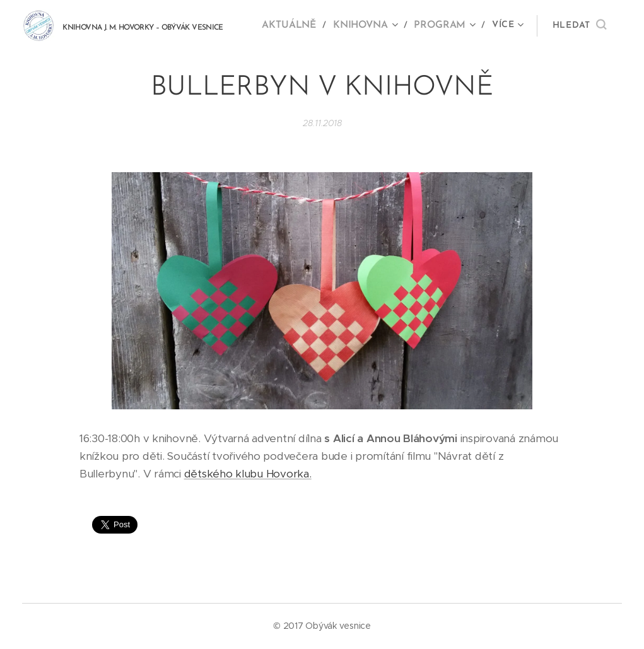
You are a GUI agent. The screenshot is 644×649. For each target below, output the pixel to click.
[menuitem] (297, 26)
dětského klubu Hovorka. (248, 474)
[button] (579, 26)
